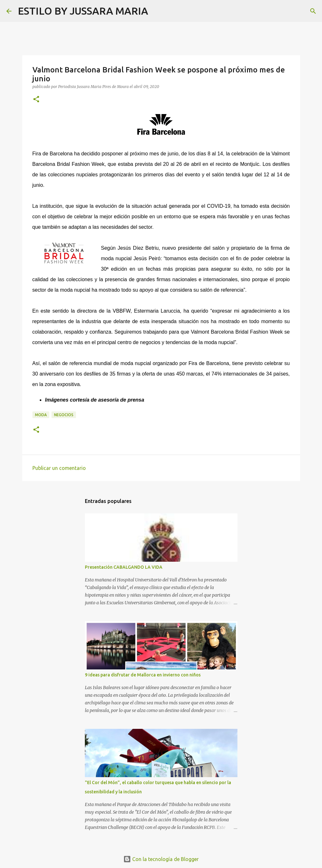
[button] (36, 100)
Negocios (64, 415)
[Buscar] (157, 11)
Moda (41, 415)
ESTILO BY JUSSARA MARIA (83, 11)
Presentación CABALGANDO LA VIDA (124, 567)
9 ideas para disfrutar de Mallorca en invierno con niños (143, 675)
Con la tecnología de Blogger (161, 859)
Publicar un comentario (59, 468)
